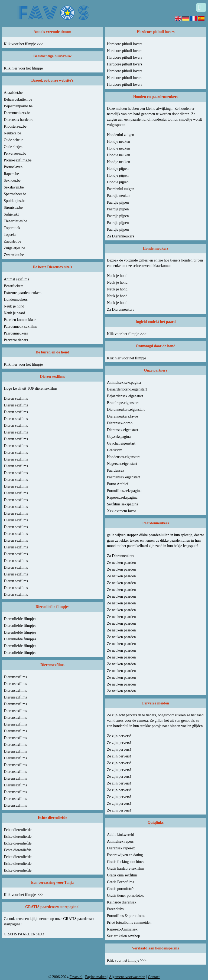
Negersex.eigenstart (122, 464)
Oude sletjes (13, 147)
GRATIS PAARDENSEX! (24, 934)
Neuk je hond (14, 306)
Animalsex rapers (120, 841)
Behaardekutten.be (18, 99)
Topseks (10, 235)
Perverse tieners (16, 340)
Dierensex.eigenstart (123, 430)
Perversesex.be (15, 153)
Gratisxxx (114, 450)
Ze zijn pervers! (119, 736)
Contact (154, 977)
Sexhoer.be (12, 181)
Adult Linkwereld (121, 835)
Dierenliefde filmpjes (20, 619)
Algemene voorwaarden (127, 977)
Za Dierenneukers (121, 236)
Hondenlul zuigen (121, 135)
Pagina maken (96, 977)
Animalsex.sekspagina (124, 383)
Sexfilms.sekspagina (123, 504)
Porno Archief (118, 484)
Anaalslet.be (13, 93)
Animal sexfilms (16, 279)
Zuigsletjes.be (14, 248)
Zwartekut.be (14, 255)
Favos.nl (76, 977)
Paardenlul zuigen (121, 189)
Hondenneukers (16, 299)
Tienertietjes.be (15, 221)
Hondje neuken (118, 142)
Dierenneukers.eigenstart (126, 410)
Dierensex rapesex (121, 848)
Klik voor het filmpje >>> (24, 44)
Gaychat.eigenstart (121, 443)
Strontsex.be (13, 208)
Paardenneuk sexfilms (20, 327)
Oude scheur (13, 140)
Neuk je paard (14, 313)
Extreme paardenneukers (23, 293)
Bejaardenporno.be (18, 106)
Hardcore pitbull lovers (125, 44)
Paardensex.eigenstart (123, 477)
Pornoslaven (13, 167)
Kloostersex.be (15, 126)
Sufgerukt (11, 214)
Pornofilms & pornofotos (126, 916)
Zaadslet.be (12, 241)
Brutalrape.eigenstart (123, 403)
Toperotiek (12, 228)
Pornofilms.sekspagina (124, 491)
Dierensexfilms (15, 677)
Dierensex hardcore (19, 120)
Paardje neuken (119, 196)
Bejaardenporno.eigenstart (127, 389)
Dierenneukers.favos (123, 416)
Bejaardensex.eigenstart (125, 396)
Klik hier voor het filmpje (23, 68)
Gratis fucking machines (126, 862)
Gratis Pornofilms (121, 882)
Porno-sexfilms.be (18, 160)
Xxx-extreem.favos (122, 511)
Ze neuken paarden (121, 563)
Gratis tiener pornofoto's (125, 895)
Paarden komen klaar (20, 320)
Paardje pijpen (118, 202)
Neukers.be (12, 133)
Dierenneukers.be (17, 113)
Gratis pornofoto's (121, 889)
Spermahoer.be (15, 194)
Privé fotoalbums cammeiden (129, 923)
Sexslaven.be (14, 187)
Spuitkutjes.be (15, 201)
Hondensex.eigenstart (123, 457)
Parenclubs (115, 909)
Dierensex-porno (120, 423)
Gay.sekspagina (119, 437)
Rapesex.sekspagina (122, 497)
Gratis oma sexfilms (122, 875)
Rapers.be (11, 174)
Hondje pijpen (118, 169)
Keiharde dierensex (122, 902)
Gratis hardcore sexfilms (126, 868)
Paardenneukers (16, 333)
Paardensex (116, 470)
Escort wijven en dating (125, 855)
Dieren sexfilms (16, 398)
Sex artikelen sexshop (123, 936)
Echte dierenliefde (18, 830)
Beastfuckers (14, 286)
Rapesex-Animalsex (122, 929)
